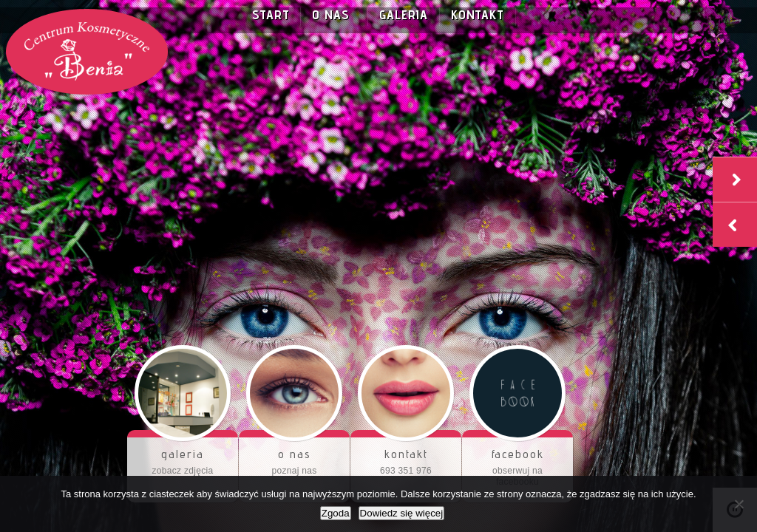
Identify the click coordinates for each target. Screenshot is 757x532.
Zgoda (336, 513)
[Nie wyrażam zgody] (739, 504)
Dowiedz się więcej (402, 513)
